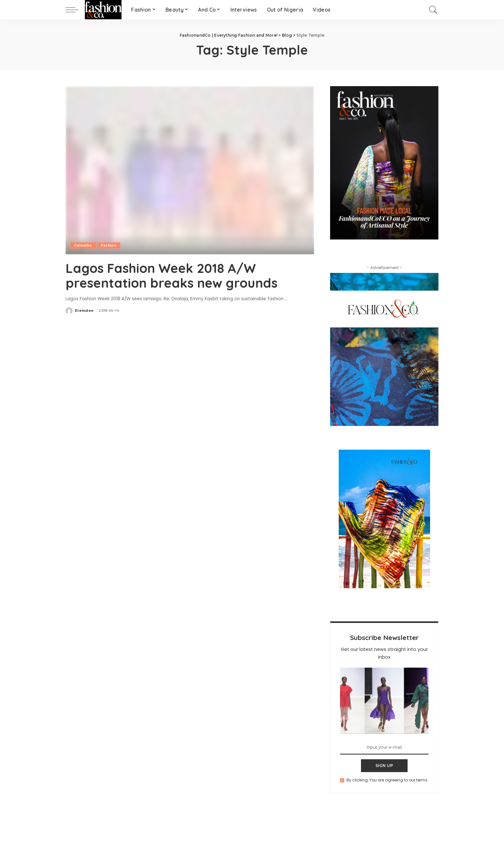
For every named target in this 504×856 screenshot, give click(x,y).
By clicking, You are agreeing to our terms (387, 780)
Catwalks (83, 245)
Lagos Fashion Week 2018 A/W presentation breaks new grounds (171, 275)
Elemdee (84, 311)
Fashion (109, 245)
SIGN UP (384, 766)
